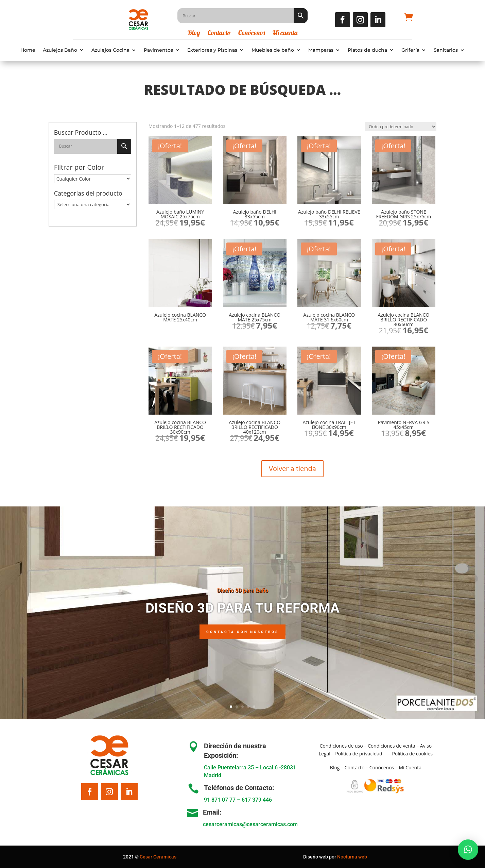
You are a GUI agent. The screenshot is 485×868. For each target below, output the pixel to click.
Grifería (410, 50)
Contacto (219, 34)
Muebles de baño (273, 50)
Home (28, 50)
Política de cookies (412, 754)
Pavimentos (158, 50)
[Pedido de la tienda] (401, 127)
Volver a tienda (292, 469)
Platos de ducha (367, 50)
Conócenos (252, 34)
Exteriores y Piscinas (212, 50)
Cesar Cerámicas (158, 857)
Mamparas (321, 50)
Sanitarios (446, 50)
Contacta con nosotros (242, 638)
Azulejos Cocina (110, 50)
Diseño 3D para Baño (243, 597)
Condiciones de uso (341, 746)
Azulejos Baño (60, 50)
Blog (194, 34)
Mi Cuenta (410, 767)
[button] (468, 850)
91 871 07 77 (220, 800)
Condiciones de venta (392, 746)
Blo (335, 767)
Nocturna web (352, 857)
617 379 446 (257, 800)
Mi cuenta (285, 34)
